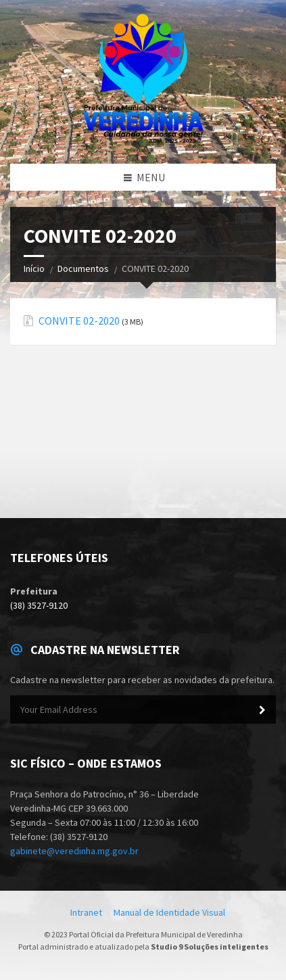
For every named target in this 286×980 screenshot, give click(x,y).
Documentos (83, 269)
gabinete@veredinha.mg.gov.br (74, 851)
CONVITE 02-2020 (79, 321)
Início (34, 269)
